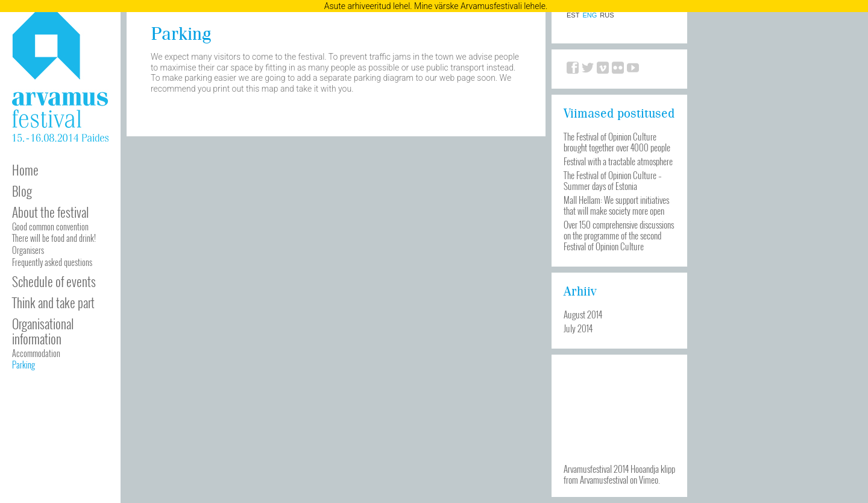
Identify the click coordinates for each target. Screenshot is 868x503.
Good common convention (50, 226)
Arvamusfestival (604, 479)
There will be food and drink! (54, 238)
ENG (590, 15)
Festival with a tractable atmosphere (618, 161)
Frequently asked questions (52, 262)
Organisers (28, 250)
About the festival (51, 212)
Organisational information (43, 331)
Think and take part (53, 302)
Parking (24, 365)
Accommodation (36, 353)
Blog (22, 191)
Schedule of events (54, 281)
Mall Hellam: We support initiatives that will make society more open (616, 205)
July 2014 (578, 328)
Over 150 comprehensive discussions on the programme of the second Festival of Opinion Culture (619, 235)
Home (25, 170)
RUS (607, 15)
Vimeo (649, 479)
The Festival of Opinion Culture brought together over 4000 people (617, 142)
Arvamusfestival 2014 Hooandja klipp (619, 469)
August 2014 (583, 314)
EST (573, 15)
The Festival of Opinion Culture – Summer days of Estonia (613, 180)
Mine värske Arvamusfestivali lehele (480, 6)
